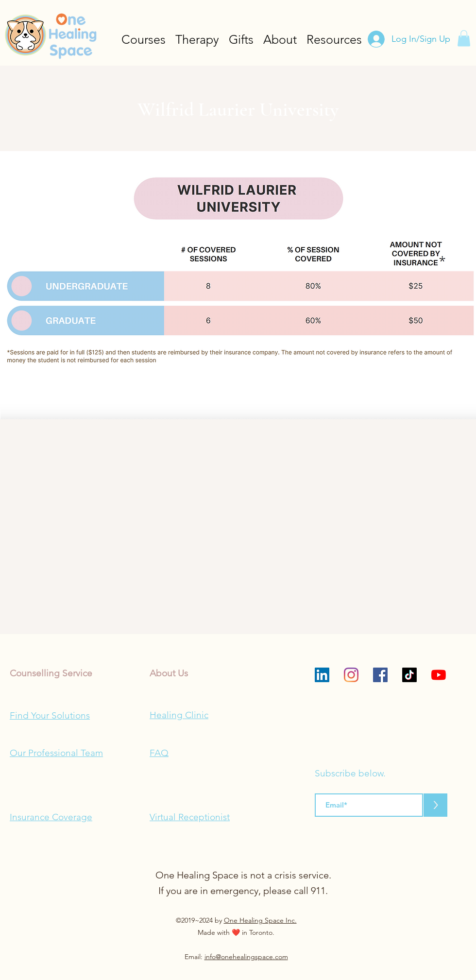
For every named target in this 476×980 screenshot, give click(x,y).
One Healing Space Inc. (260, 920)
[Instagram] (351, 675)
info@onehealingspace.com (246, 957)
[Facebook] (380, 675)
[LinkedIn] (322, 675)
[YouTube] (439, 675)
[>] (435, 805)
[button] (464, 38)
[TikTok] (409, 675)
